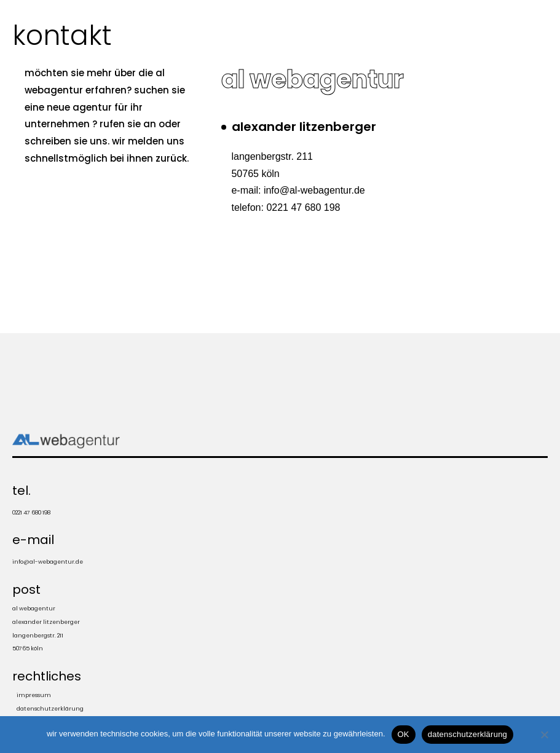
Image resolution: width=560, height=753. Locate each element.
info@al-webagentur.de (314, 190)
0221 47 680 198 (31, 513)
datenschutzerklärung (467, 734)
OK (404, 734)
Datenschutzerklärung (50, 709)
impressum (34, 695)
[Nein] (545, 735)
